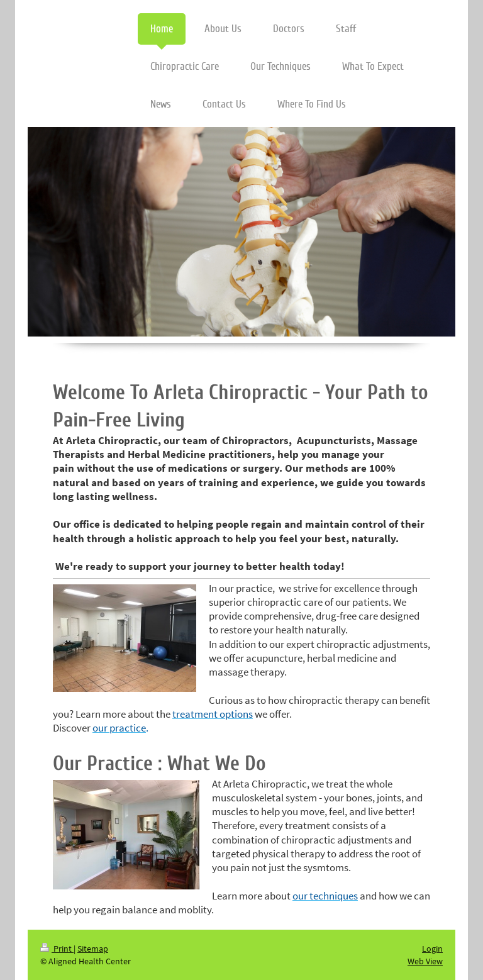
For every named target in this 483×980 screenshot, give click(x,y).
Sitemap (93, 949)
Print (57, 949)
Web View (425, 961)
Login (432, 949)
